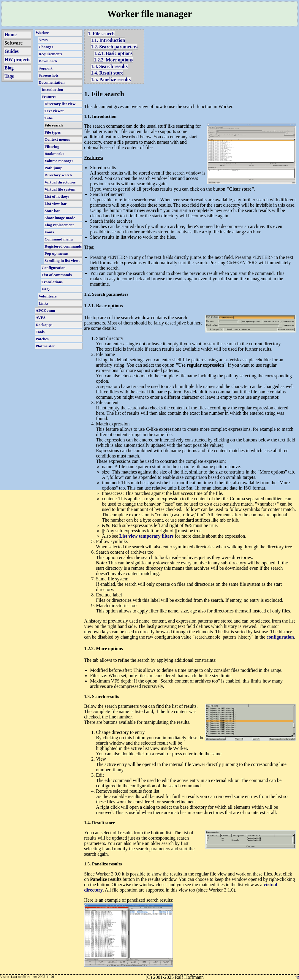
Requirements (50, 54)
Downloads (48, 61)
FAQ (46, 289)
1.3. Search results (109, 66)
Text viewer (54, 111)
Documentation (52, 82)
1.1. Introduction (108, 40)
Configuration (54, 268)
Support (46, 68)
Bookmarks (54, 154)
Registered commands (63, 246)
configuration (280, 637)
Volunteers (48, 296)
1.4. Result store (107, 73)
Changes (46, 47)
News (43, 40)
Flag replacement (59, 225)
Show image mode (60, 218)
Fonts (49, 232)
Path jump (53, 168)
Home (11, 35)
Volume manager (59, 161)
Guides (12, 51)
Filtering (52, 147)
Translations (52, 282)
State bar (52, 211)
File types (53, 132)
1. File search (101, 34)
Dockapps (44, 325)
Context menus (57, 139)
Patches (42, 339)
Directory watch (58, 175)
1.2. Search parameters (114, 47)
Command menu (59, 239)
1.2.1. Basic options (113, 53)
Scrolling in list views (62, 261)
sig (297, 977)
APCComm (45, 310)
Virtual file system (60, 189)
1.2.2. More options (113, 60)
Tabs (49, 118)
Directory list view (60, 104)
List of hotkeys (57, 196)
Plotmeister (45, 346)
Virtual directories (60, 182)
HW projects (17, 60)
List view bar (56, 204)
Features (49, 97)
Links (43, 303)
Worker (42, 33)
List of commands (57, 275)
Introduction (52, 90)
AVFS (41, 318)
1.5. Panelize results (111, 79)
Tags (9, 76)
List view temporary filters (147, 536)
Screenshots (49, 75)
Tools (40, 332)
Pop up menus (57, 253)
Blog (9, 68)
